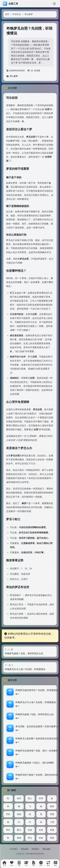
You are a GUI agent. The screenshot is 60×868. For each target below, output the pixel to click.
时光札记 (17, 14)
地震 (52, 838)
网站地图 (46, 849)
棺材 (52, 806)
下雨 (52, 822)
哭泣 (30, 838)
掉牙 (19, 798)
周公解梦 (29, 14)
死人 (30, 798)
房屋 (52, 814)
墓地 (19, 838)
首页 (7, 14)
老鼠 (19, 814)
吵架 (41, 838)
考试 (8, 830)
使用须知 (25, 849)
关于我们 (14, 849)
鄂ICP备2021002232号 (35, 854)
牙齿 (8, 814)
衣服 (52, 830)
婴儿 (19, 830)
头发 (41, 830)
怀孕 (41, 798)
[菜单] (54, 4)
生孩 (30, 830)
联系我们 (36, 849)
